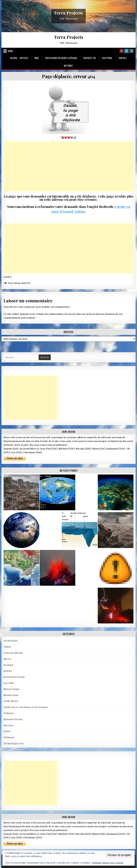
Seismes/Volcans (13, 719)
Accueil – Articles (19, 58)
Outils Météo (11, 701)
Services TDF (90, 58)
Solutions (107, 58)
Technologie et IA (14, 743)
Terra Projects (68, 13)
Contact (123, 58)
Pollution (9, 713)
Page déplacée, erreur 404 (68, 76)
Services (9, 725)
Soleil (7, 731)
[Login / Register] (126, 51)
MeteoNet (68, 66)
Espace (8, 671)
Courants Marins (13, 653)
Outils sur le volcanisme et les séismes (26, 707)
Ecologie (9, 665)
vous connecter (26, 307)
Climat (7, 647)
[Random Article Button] (121, 51)
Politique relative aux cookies (108, 863)
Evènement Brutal (14, 677)
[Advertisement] (69, 166)
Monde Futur (11, 695)
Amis (37, 58)
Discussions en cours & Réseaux (61, 58)
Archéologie (11, 641)
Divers (7, 659)
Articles (79, 212)
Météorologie (12, 689)
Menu (11, 51)
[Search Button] (131, 51)
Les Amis (9, 683)
